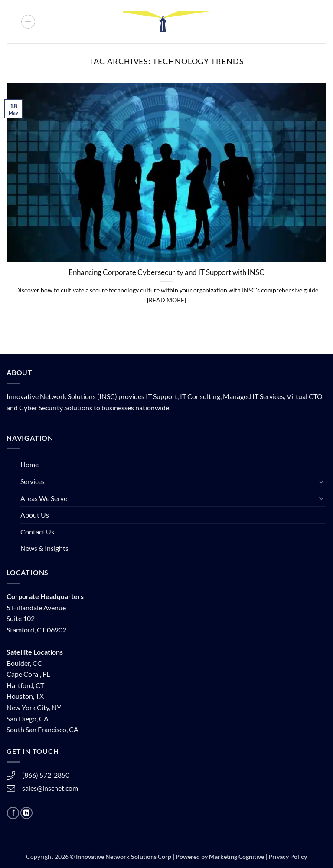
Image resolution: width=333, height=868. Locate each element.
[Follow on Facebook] (13, 813)
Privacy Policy (288, 857)
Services (33, 481)
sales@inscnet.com (50, 788)
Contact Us (37, 532)
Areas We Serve (44, 498)
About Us (35, 515)
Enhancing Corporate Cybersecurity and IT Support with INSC (166, 272)
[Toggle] (321, 481)
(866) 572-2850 (46, 775)
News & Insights (44, 548)
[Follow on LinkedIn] (26, 813)
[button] (28, 22)
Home (29, 464)
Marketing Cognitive (237, 857)
